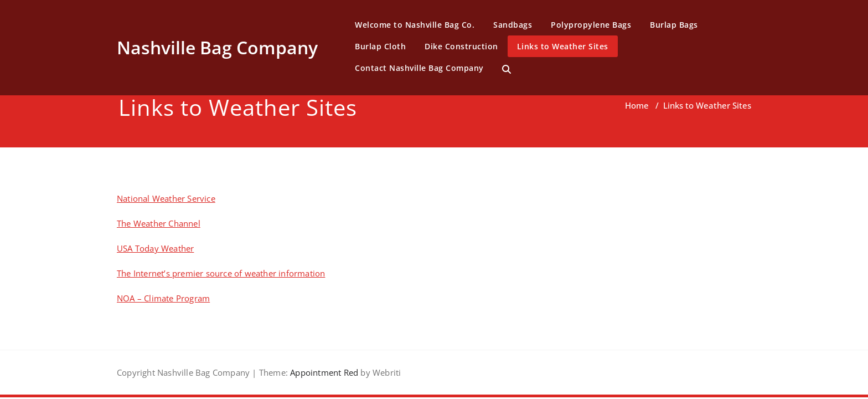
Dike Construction (461, 46)
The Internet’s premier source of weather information (221, 273)
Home (637, 105)
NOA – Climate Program (163, 298)
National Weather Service (166, 198)
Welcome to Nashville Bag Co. (415, 25)
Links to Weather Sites (563, 46)
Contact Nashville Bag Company (419, 68)
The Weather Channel (159, 223)
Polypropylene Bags (591, 25)
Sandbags (513, 25)
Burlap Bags (674, 25)
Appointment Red (323, 372)
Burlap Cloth (380, 46)
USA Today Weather (155, 248)
